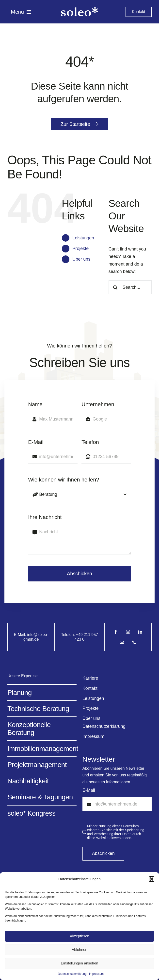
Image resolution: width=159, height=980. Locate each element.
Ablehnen (79, 950)
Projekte (80, 249)
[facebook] (116, 632)
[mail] (122, 642)
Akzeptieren (79, 936)
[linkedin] (140, 632)
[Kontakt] (139, 12)
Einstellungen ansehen (79, 963)
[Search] (115, 287)
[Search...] (130, 287)
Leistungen (83, 238)
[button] (152, 879)
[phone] (134, 642)
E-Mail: (20, 635)
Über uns (81, 259)
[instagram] (128, 632)
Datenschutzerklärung (72, 974)
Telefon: (68, 635)
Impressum (96, 974)
